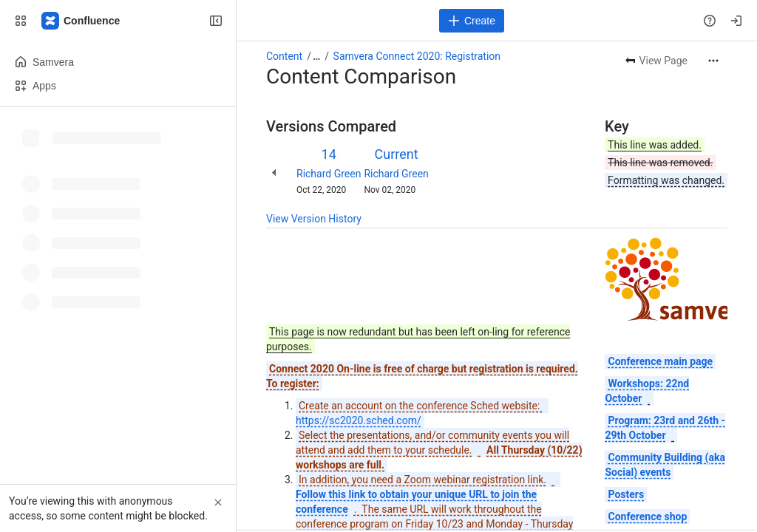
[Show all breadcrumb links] (316, 56)
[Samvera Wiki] (81, 21)
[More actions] (713, 61)
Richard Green (329, 174)
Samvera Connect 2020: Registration (417, 56)
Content (284, 56)
